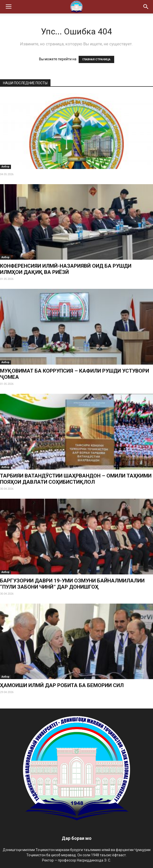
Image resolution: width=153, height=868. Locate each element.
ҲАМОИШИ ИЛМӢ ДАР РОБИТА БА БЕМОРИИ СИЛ (62, 685)
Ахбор (5, 167)
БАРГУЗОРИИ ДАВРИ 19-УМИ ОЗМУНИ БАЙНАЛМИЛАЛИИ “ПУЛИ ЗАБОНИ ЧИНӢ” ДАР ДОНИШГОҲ (72, 584)
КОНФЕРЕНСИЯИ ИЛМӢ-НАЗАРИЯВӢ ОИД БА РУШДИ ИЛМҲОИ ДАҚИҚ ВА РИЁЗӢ (66, 269)
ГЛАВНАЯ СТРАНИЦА (96, 59)
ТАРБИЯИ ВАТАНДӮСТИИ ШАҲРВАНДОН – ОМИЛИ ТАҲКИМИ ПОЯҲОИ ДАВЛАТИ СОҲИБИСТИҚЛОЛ (76, 479)
